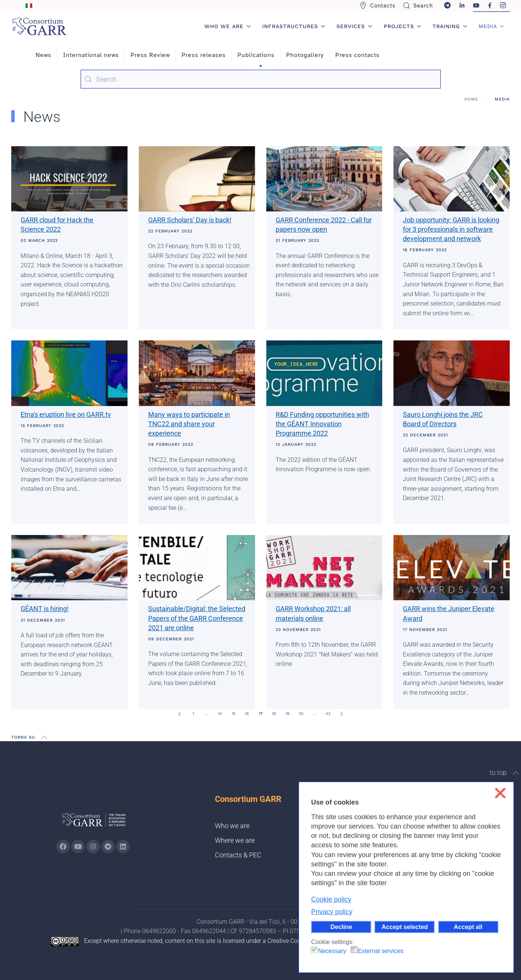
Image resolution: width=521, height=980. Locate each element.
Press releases (204, 55)
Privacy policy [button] (332, 912)
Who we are (232, 826)
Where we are (235, 840)
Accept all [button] (468, 927)
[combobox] (261, 79)
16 (247, 714)
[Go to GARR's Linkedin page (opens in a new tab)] (123, 847)
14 (220, 714)
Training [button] (450, 26)
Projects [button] (403, 26)
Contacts (377, 6)
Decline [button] (341, 927)
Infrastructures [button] (294, 26)
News (44, 55)
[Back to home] (39, 26)
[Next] (342, 714)
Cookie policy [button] (331, 899)
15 (234, 714)
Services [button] (354, 26)
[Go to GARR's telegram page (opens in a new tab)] (108, 847)
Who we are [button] (228, 26)
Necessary (332, 951)
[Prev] (180, 714)
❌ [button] (500, 793)
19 (288, 714)
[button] (44, 737)
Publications (256, 55)
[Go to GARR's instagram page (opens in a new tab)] (93, 847)
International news (91, 55)
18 (274, 714)
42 (328, 714)
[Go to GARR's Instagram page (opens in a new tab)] (63, 847)
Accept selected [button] (405, 927)
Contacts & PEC (238, 855)
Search (418, 6)
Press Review (150, 55)
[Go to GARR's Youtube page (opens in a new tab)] (78, 847)
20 (301, 714)
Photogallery (305, 55)
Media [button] (492, 26)
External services (381, 951)
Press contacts (357, 55)
